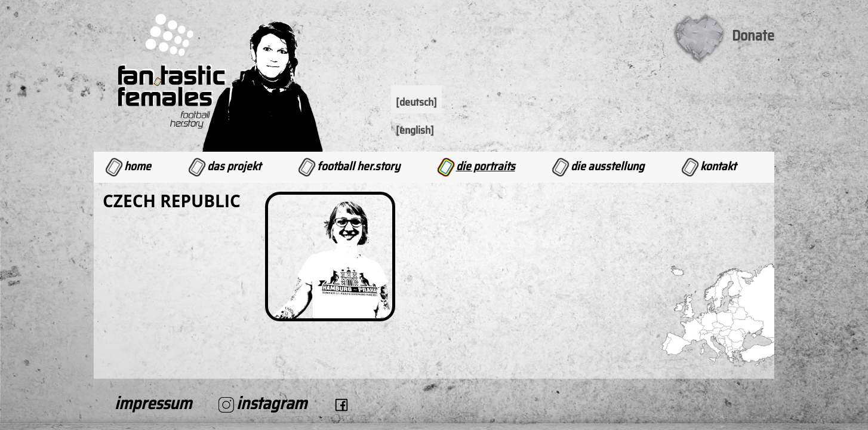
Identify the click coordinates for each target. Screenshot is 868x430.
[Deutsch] (416, 102)
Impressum (153, 403)
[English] (415, 130)
